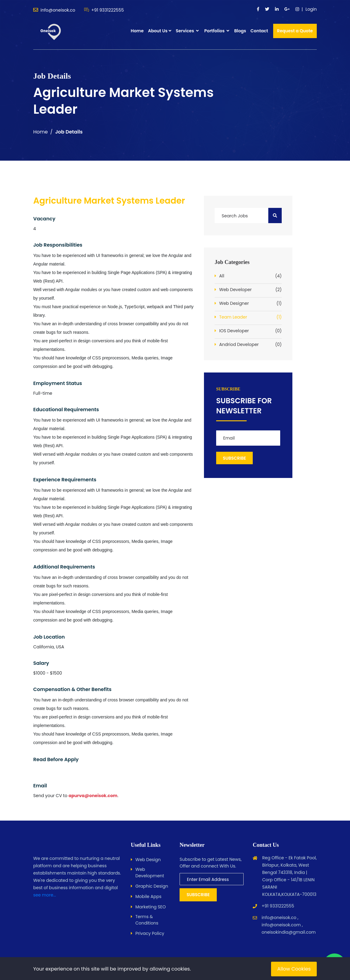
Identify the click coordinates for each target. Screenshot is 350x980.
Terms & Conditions (147, 920)
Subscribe (198, 895)
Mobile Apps (148, 896)
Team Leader (250, 317)
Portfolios (217, 31)
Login (311, 9)
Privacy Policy (150, 933)
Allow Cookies (294, 969)
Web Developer (250, 290)
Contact (259, 31)
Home (137, 31)
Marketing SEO (151, 907)
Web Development (150, 873)
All (250, 276)
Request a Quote (295, 31)
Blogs (240, 31)
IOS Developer (250, 331)
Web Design (148, 860)
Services (187, 31)
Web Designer (250, 303)
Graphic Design (152, 886)
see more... (45, 895)
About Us (158, 31)
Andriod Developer (250, 345)
